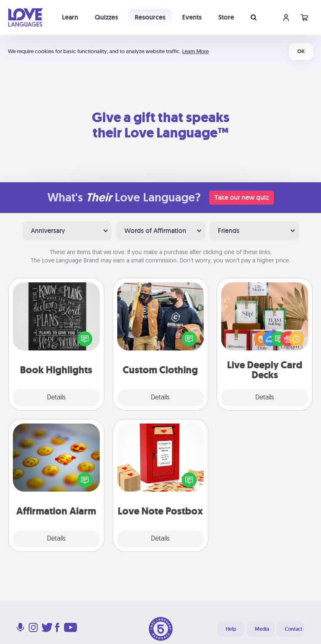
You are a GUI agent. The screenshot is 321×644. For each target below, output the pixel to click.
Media (262, 629)
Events (192, 17)
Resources (150, 17)
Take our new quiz (242, 197)
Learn (70, 17)
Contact (294, 629)
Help (231, 629)
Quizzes (106, 17)
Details (56, 398)
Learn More (195, 51)
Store (226, 17)
